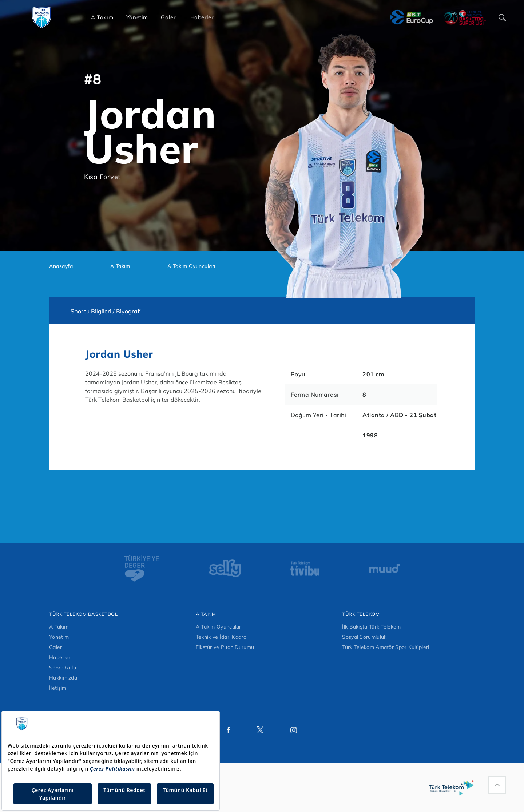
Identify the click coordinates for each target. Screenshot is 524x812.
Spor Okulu (63, 668)
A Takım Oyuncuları (191, 266)
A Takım (120, 266)
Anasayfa (61, 266)
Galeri (56, 647)
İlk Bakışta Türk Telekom (371, 627)
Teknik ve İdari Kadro (221, 637)
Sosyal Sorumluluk (364, 637)
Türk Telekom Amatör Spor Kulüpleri (386, 647)
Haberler (60, 657)
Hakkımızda (63, 678)
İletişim (58, 688)
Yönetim (59, 637)
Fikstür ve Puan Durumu (225, 647)
